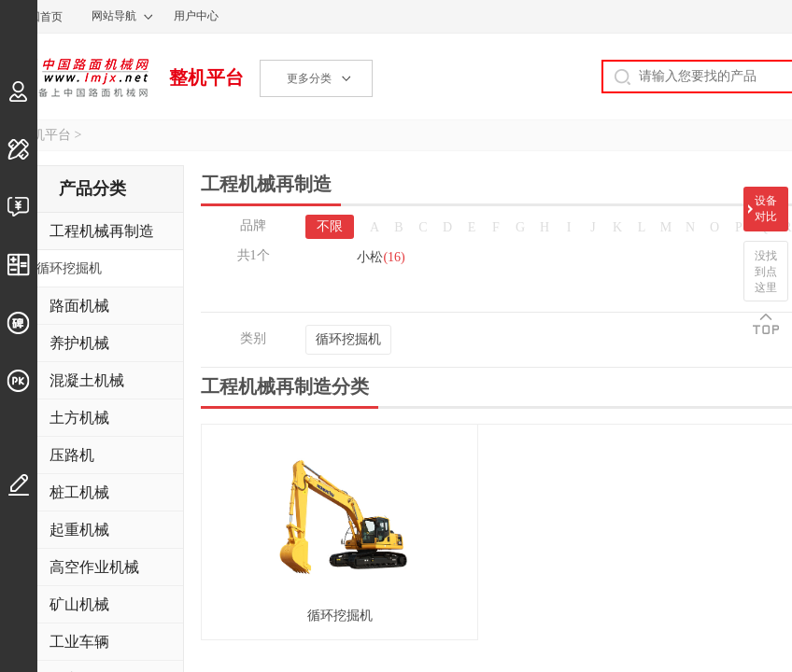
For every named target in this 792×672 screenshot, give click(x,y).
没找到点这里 (766, 272)
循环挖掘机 (348, 339)
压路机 (72, 455)
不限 (330, 226)
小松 (381, 257)
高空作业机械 (94, 567)
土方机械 (79, 418)
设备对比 (766, 209)
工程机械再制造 (102, 231)
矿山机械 (79, 604)
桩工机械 (79, 492)
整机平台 (206, 77)
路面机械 (79, 306)
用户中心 (196, 16)
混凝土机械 (87, 380)
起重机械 (79, 530)
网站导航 (114, 16)
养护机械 (79, 343)
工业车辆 (79, 642)
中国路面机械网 (74, 77)
